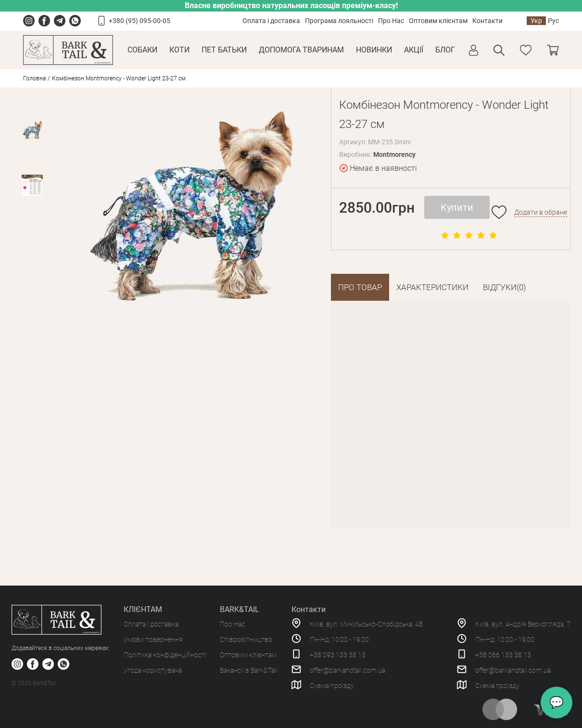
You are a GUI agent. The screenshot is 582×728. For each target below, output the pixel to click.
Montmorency (394, 154)
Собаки (142, 50)
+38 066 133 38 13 (503, 655)
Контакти (487, 21)
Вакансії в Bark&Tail (249, 670)
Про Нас (391, 21)
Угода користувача (153, 670)
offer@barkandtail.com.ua (348, 670)
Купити (457, 207)
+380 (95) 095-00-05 (139, 21)
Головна (34, 78)
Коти (179, 50)
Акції (414, 50)
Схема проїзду (332, 686)
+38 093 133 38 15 (338, 655)
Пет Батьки (224, 50)
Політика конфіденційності (165, 655)
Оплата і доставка (271, 21)
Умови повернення (153, 639)
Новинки (374, 50)
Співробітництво (246, 639)
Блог (445, 50)
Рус (553, 21)
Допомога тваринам (301, 50)
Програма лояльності (339, 21)
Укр (536, 21)
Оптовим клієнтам (438, 21)
